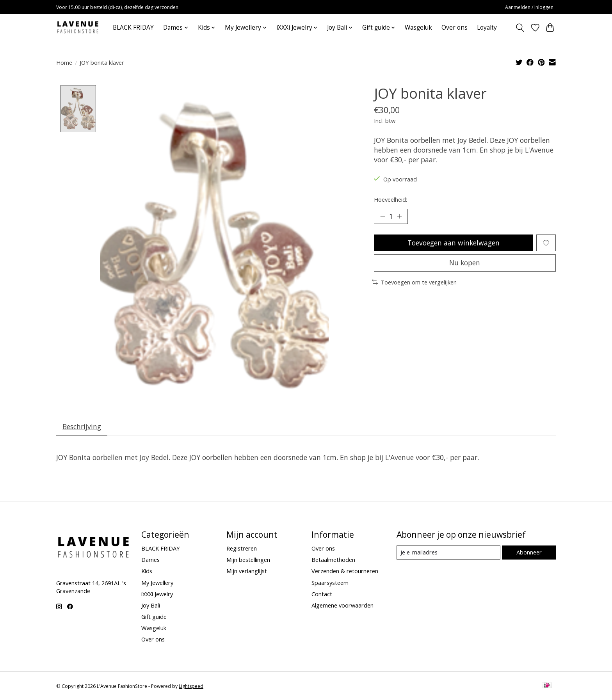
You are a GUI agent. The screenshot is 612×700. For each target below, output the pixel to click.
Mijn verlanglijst (247, 571)
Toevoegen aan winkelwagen (453, 243)
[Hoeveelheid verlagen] (382, 216)
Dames (150, 560)
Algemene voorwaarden (342, 606)
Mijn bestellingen (248, 560)
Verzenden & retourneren (345, 571)
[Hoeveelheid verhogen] (400, 216)
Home (64, 62)
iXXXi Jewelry (157, 594)
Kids (147, 571)
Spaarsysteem (330, 583)
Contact (322, 594)
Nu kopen (465, 263)
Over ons (455, 28)
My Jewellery (157, 583)
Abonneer (529, 553)
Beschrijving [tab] (82, 426)
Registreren (242, 549)
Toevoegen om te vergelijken (414, 283)
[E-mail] (448, 553)
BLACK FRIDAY (133, 28)
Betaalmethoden (333, 560)
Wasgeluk (418, 28)
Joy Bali (151, 606)
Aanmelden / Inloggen (529, 7)
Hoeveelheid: (391, 199)
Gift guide (154, 617)
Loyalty (487, 28)
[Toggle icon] (520, 28)
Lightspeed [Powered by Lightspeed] (191, 687)
